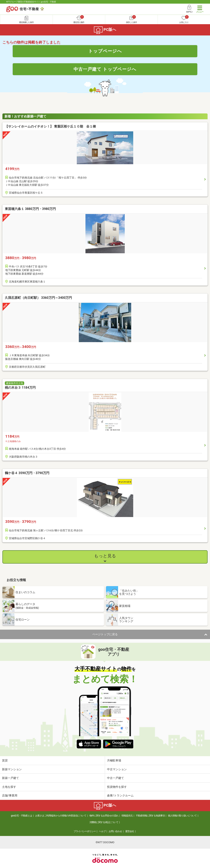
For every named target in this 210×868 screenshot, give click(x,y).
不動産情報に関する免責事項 (150, 816)
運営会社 (130, 831)
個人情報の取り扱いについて (182, 816)
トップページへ (105, 51)
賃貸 (5, 760)
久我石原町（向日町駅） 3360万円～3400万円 (38, 298)
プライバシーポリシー (85, 831)
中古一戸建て (115, 778)
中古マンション (117, 769)
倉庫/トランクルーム (120, 795)
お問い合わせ (115, 831)
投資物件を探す (117, 787)
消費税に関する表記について (104, 822)
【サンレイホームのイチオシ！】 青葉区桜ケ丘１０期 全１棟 (52, 126)
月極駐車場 (114, 760)
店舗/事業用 (10, 795)
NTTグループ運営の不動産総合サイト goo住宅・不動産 (31, 2)
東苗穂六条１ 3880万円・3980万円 (30, 209)
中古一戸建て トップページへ (105, 69)
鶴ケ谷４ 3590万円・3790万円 (27, 473)
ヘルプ (102, 831)
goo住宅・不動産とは (21, 816)
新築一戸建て (10, 778)
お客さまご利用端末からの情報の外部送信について (61, 816)
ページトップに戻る (105, 634)
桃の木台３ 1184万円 (20, 388)
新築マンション (12, 769)
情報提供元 (127, 816)
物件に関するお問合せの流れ (104, 816)
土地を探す (9, 787)
